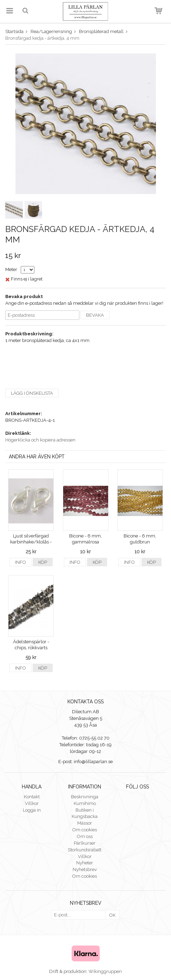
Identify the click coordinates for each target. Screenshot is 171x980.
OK (112, 915)
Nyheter (85, 863)
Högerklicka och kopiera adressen (40, 440)
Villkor (32, 803)
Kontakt (32, 797)
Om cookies (85, 830)
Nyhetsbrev (85, 869)
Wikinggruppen (105, 971)
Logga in (32, 810)
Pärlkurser (85, 843)
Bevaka (95, 315)
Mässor (85, 823)
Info (21, 562)
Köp (43, 562)
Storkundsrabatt (85, 850)
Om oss (85, 836)
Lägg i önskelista (32, 393)
